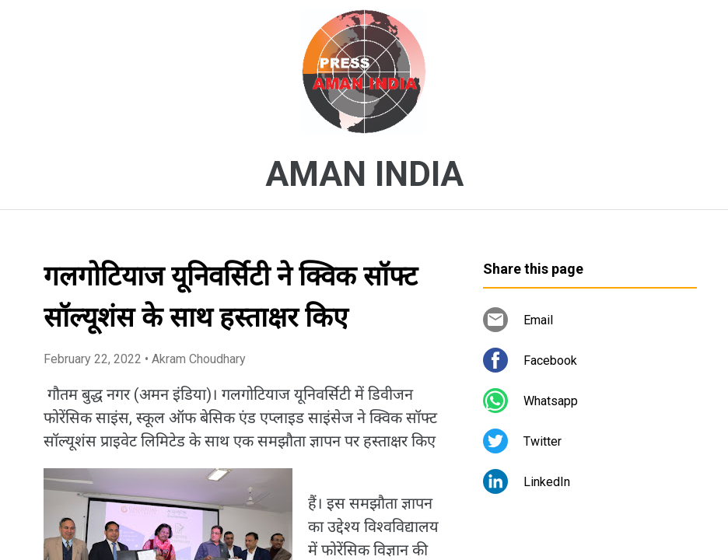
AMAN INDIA (364, 174)
